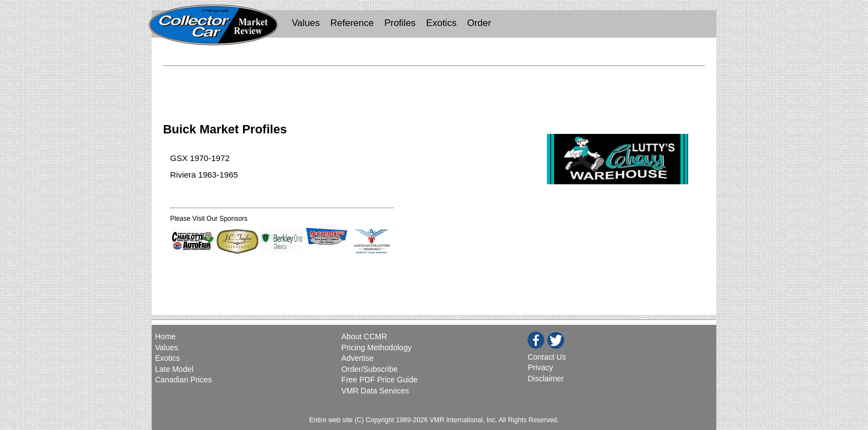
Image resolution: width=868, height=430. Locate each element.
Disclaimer (546, 379)
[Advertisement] (434, 87)
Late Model (174, 369)
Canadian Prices (184, 380)
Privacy (540, 367)
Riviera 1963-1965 (204, 175)
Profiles (400, 23)
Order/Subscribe (370, 369)
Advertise (358, 358)
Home (166, 336)
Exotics (441, 23)
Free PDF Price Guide (380, 380)
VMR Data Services (375, 391)
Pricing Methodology (377, 348)
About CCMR (364, 336)
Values (306, 23)
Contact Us (547, 357)
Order (479, 23)
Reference (352, 23)
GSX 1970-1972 (200, 158)
